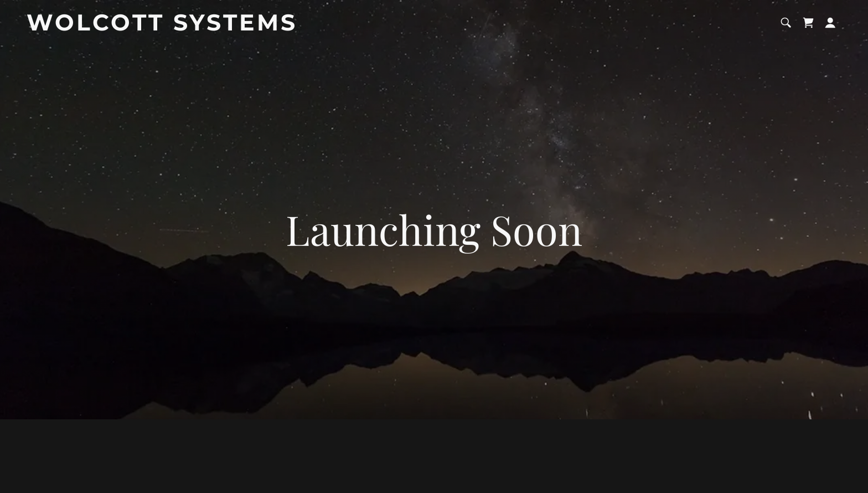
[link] (169, 26)
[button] (830, 23)
